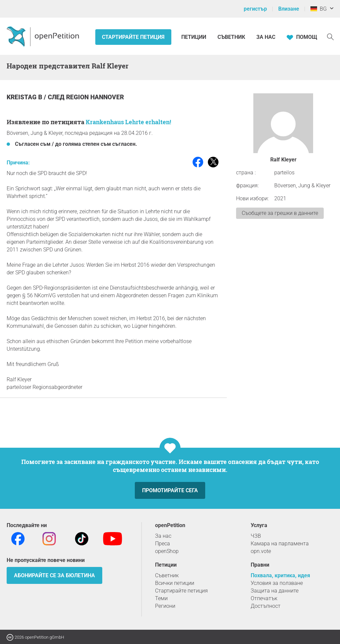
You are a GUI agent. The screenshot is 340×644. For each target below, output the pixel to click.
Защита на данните (275, 591)
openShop (167, 551)
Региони (165, 606)
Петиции (194, 37)
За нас (266, 37)
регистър (255, 9)
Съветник (231, 37)
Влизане (289, 9)
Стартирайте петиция (133, 37)
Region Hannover (95, 97)
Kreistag (22, 97)
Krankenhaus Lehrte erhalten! (128, 122)
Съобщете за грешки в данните (280, 213)
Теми (161, 598)
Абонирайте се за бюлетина (54, 575)
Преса (163, 544)
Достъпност (266, 606)
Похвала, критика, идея (280, 575)
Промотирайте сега (170, 490)
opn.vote (261, 551)
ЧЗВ (256, 536)
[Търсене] (330, 36)
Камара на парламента (280, 544)
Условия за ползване (277, 583)
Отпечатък (264, 598)
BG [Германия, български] (319, 9)
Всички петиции (175, 583)
